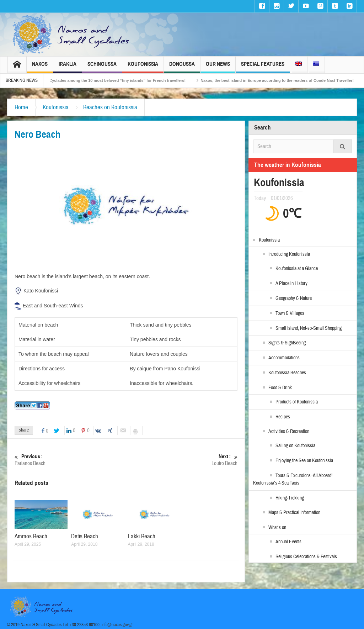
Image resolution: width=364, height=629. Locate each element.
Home (21, 107)
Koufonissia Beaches (287, 373)
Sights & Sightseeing (287, 343)
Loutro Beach (182, 460)
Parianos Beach (70, 460)
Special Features (263, 67)
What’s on (277, 528)
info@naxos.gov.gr (117, 625)
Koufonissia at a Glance (297, 269)
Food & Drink (280, 388)
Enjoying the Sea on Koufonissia (304, 461)
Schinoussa (102, 67)
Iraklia (68, 67)
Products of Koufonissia (297, 402)
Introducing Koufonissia (289, 254)
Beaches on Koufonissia (110, 107)
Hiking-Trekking (290, 498)
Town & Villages (290, 313)
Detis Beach (85, 536)
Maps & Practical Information (294, 513)
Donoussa (182, 67)
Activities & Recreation (289, 432)
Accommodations (284, 358)
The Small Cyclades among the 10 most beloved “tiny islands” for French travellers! (116, 80)
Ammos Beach (31, 536)
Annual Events (288, 542)
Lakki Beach (142, 536)
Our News (218, 67)
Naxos (40, 67)
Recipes (283, 417)
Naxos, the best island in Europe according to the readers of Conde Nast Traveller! (285, 80)
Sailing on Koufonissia (295, 446)
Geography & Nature (294, 298)
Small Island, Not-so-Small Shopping (309, 328)
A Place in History (291, 284)
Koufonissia (143, 67)
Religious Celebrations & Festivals (306, 557)
